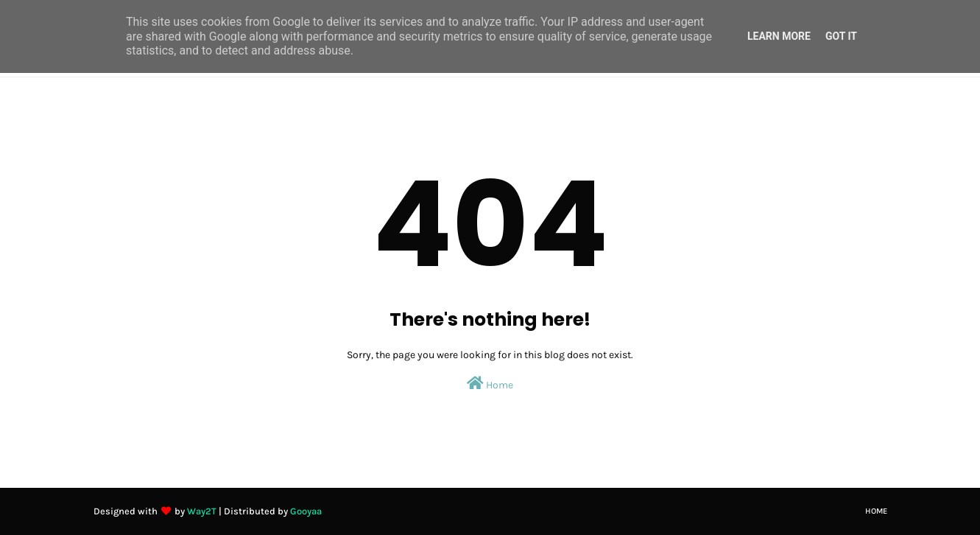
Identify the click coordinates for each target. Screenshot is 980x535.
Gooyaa (306, 511)
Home (490, 384)
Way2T (202, 511)
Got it (841, 36)
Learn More (779, 36)
